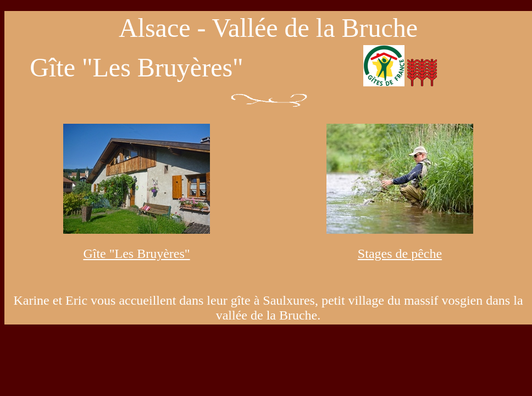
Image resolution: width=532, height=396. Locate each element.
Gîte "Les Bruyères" (136, 254)
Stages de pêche (400, 254)
